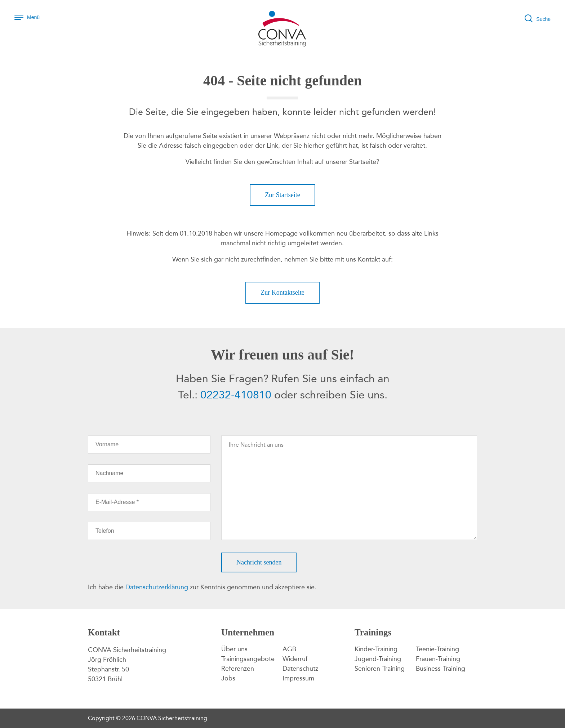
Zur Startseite (282, 195)
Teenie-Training (437, 649)
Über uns (234, 649)
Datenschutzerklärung (157, 587)
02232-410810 (236, 395)
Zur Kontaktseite (282, 292)
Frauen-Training (438, 659)
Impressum (298, 678)
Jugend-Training (378, 659)
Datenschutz (300, 669)
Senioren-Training (380, 669)
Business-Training (441, 669)
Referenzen (238, 669)
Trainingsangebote (248, 659)
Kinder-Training (376, 649)
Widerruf (295, 659)
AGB (289, 649)
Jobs (228, 678)
